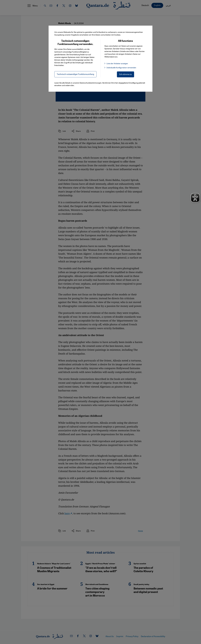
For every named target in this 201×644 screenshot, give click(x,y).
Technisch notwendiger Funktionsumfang (75, 74)
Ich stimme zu (125, 74)
